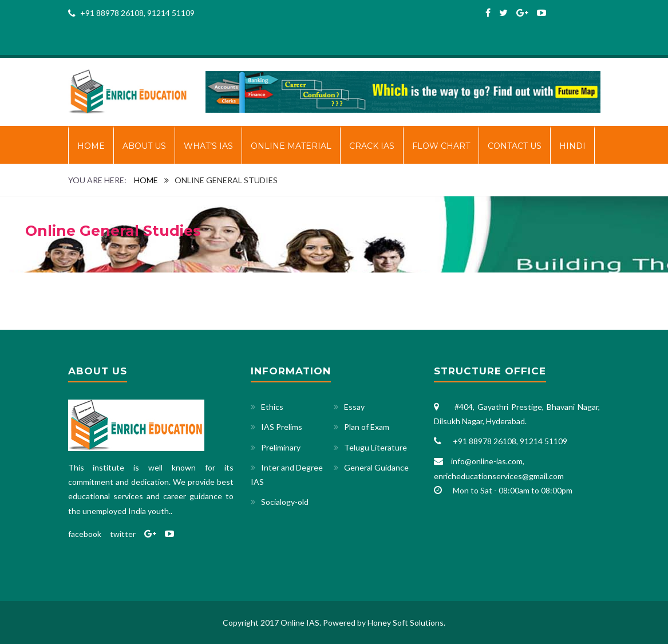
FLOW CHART (441, 146)
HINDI (572, 146)
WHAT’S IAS (208, 146)
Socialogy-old (285, 502)
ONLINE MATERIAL (291, 146)
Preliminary (281, 447)
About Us (144, 146)
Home (91, 146)
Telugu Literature (375, 447)
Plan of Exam (367, 427)
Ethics (272, 407)
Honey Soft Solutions (406, 623)
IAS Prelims (282, 427)
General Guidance (376, 467)
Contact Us (515, 146)
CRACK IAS (372, 146)
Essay (354, 407)
